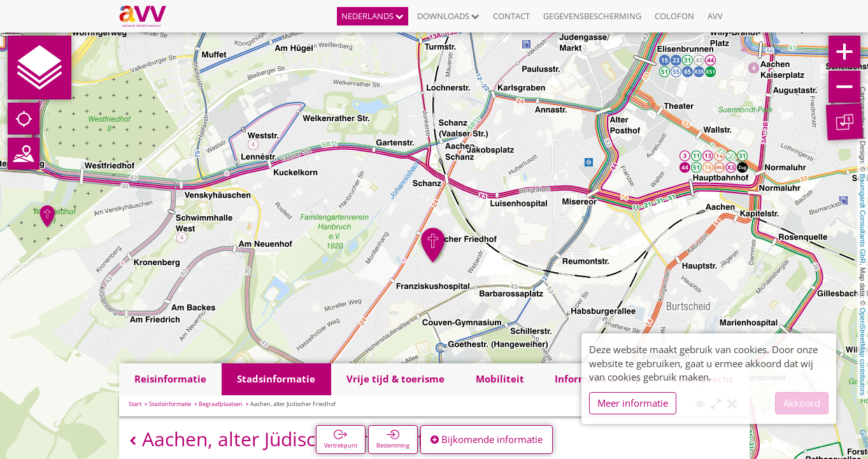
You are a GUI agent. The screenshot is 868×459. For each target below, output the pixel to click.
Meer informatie (633, 403)
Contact (511, 16)
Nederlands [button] (373, 16)
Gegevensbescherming (592, 16)
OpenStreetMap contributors (863, 351)
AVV (715, 16)
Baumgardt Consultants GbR (863, 219)
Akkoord (802, 403)
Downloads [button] (448, 16)
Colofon (674, 16)
